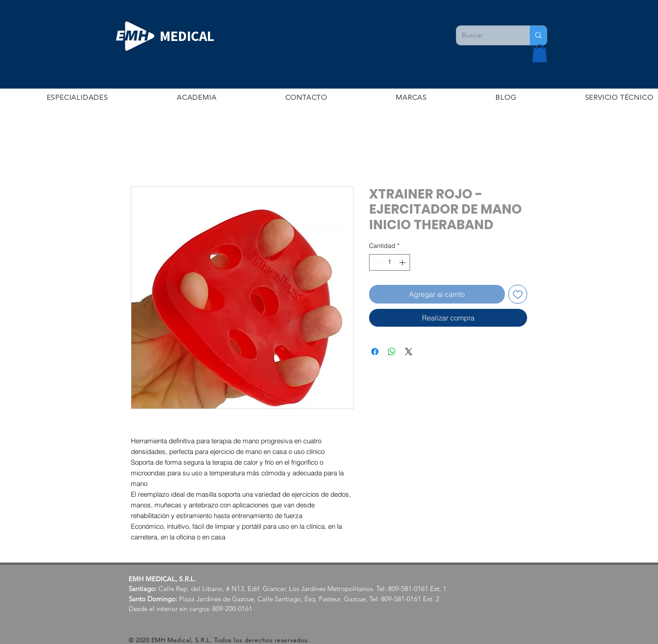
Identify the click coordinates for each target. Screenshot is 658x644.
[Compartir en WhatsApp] (392, 352)
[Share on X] (409, 352)
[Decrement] (376, 262)
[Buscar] (486, 35)
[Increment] (403, 262)
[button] (540, 53)
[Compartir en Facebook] (375, 352)
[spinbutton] (390, 262)
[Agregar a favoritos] (518, 294)
